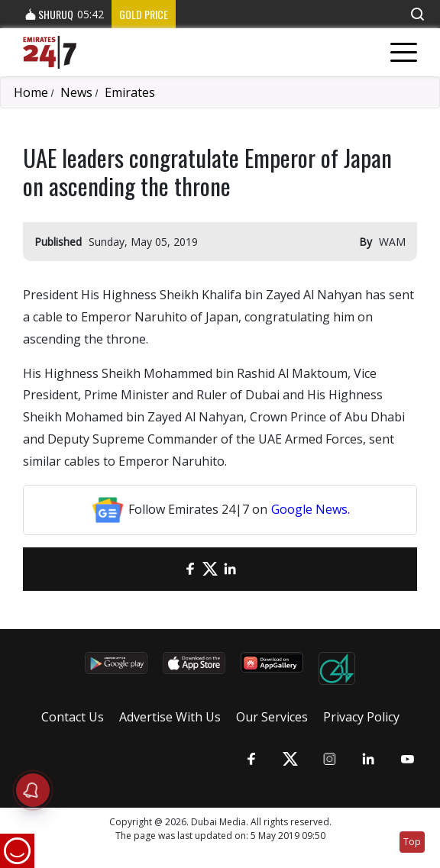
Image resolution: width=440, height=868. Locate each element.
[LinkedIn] (230, 569)
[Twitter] (210, 569)
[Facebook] (190, 569)
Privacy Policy (361, 717)
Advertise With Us (170, 717)
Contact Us (73, 717)
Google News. (311, 509)
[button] (417, 14)
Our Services (272, 717)
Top (412, 842)
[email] (170, 569)
